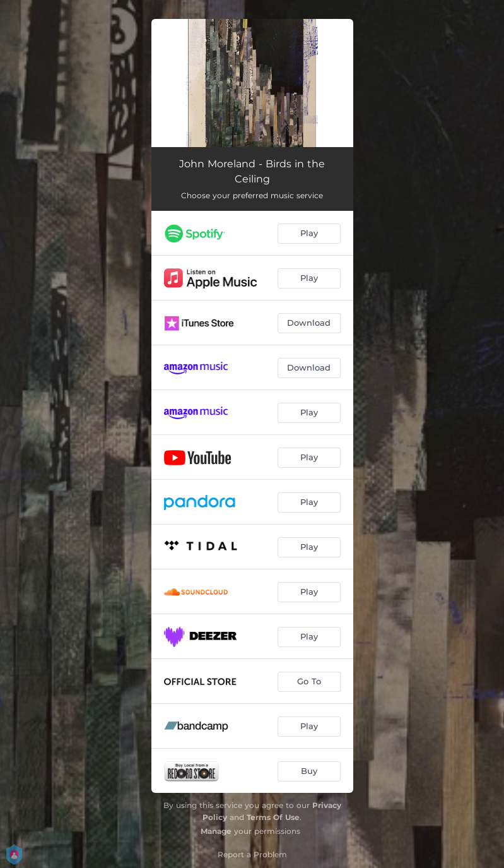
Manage (216, 831)
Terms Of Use (273, 817)
